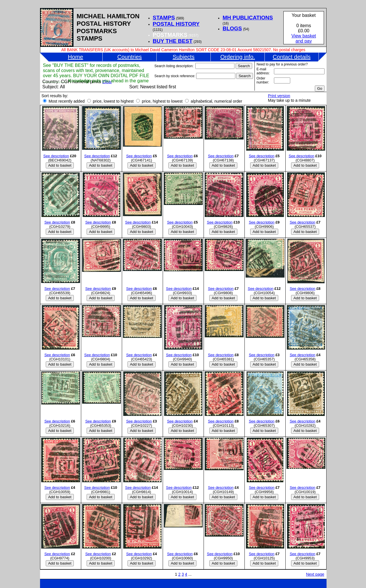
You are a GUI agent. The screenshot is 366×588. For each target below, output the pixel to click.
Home (75, 57)
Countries (130, 57)
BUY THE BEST (173, 41)
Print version (279, 96)
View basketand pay (304, 38)
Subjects (184, 57)
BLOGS (232, 28)
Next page (315, 574)
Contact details (292, 57)
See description (56, 156)
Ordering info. (237, 57)
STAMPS (164, 18)
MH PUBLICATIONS (248, 18)
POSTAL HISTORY (176, 24)
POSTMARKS (170, 35)
